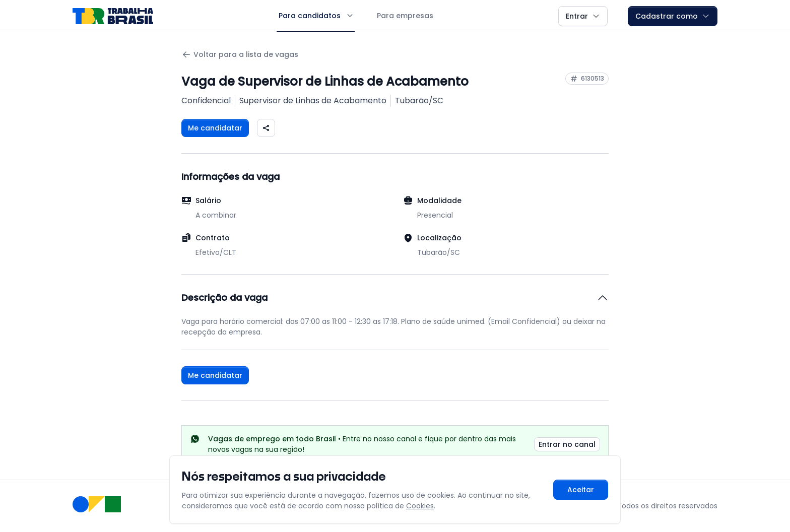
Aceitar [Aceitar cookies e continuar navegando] (581, 490)
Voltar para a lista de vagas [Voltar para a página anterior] (240, 55)
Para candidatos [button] (316, 16)
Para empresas (405, 16)
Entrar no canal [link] (567, 444)
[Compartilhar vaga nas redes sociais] (266, 128)
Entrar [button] (583, 16)
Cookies (420, 506)
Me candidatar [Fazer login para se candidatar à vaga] (215, 128)
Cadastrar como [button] (673, 16)
